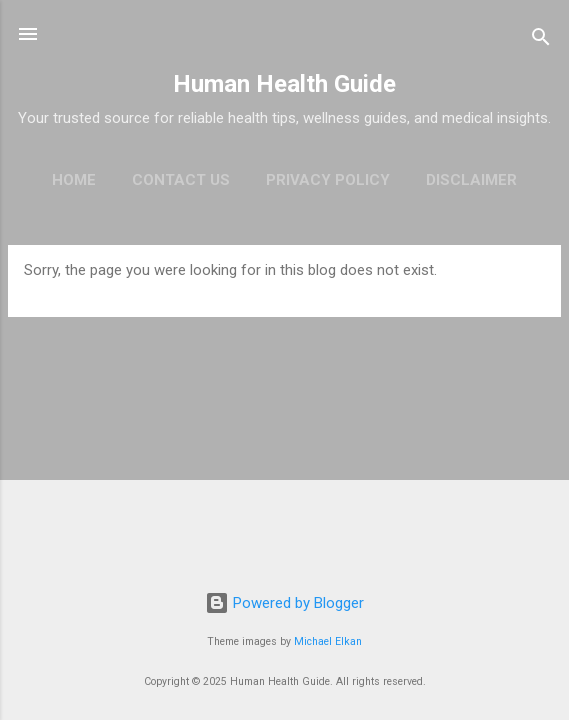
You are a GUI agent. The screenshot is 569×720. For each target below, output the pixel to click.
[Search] (541, 40)
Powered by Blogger (284, 603)
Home (74, 180)
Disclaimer (471, 180)
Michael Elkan (328, 641)
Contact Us (181, 180)
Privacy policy (328, 180)
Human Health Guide (284, 84)
